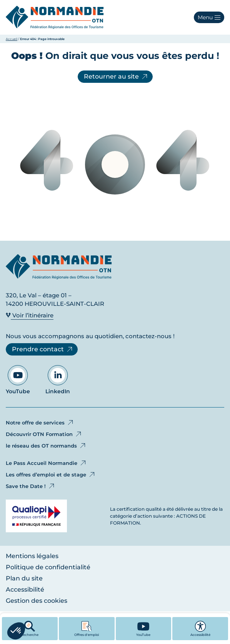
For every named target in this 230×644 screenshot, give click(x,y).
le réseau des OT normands (46, 446)
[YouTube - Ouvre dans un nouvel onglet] (144, 629)
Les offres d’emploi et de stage (51, 475)
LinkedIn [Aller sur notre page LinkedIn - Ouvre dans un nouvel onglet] (58, 380)
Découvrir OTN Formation (44, 434)
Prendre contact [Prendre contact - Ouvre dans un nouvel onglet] (43, 349)
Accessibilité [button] (200, 629)
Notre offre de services (40, 423)
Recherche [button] (30, 629)
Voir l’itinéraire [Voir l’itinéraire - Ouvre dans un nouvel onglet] (30, 315)
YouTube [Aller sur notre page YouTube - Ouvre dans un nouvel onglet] (18, 380)
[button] (209, 17)
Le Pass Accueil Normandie (46, 463)
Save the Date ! (31, 486)
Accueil (12, 39)
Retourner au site (116, 77)
